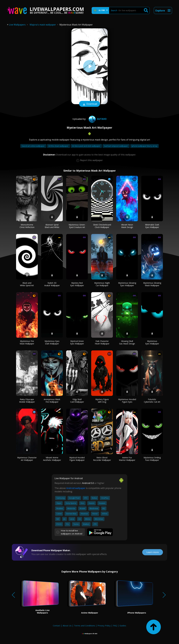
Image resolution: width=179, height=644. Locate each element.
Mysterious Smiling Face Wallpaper (152, 459)
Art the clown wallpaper (59, 146)
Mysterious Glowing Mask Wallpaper (152, 284)
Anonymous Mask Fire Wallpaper (52, 401)
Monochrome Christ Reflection (27, 226)
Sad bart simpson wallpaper (116, 146)
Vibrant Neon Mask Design (127, 226)
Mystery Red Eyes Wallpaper (77, 284)
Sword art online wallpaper (33, 146)
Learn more (153, 552)
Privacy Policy (104, 626)
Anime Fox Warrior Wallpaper (127, 459)
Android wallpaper (76, 488)
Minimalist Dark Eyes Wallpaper (152, 226)
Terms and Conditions (85, 626)
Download (89, 104)
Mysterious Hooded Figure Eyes (127, 401)
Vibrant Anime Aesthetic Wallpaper (52, 459)
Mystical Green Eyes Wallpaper (77, 342)
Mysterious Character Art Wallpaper (27, 459)
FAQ (115, 626)
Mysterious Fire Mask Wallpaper (27, 342)
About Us (67, 626)
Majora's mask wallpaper (43, 25)
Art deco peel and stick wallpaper (86, 146)
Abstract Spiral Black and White (52, 226)
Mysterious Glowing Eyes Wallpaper (127, 284)
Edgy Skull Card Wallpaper (77, 401)
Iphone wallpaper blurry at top (144, 146)
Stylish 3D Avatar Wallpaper (52, 284)
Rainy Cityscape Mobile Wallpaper (27, 401)
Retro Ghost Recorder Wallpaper (102, 459)
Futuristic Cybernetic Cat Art (152, 401)
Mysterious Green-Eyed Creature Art (77, 226)
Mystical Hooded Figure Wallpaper (77, 459)
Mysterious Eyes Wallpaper (152, 342)
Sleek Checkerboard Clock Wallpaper (102, 226)
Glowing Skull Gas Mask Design (127, 342)
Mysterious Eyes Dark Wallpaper (52, 342)
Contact (57, 626)
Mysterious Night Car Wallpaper (102, 284)
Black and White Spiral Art (27, 284)
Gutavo (97, 119)
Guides (123, 626)
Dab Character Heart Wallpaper (102, 342)
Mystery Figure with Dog (102, 401)
